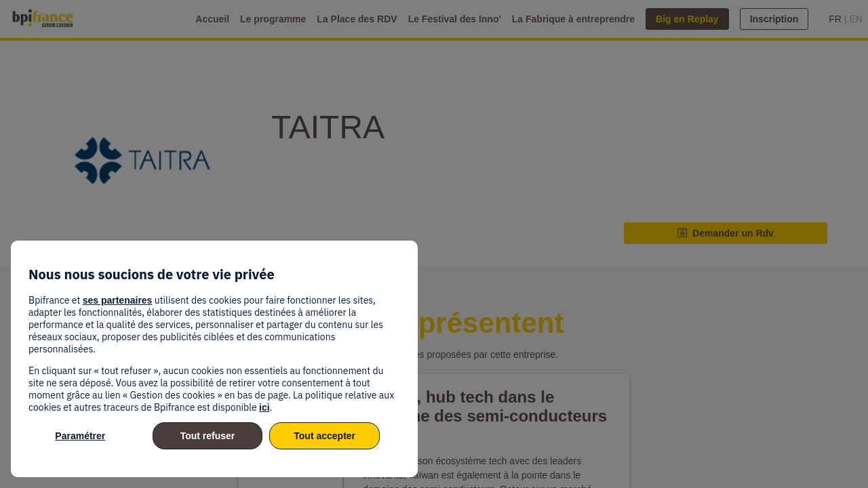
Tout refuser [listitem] (208, 436)
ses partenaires (118, 300)
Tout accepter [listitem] (324, 436)
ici (264, 407)
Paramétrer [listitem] (80, 436)
